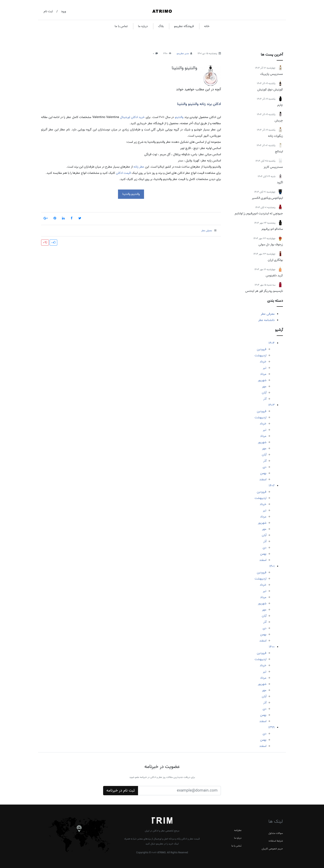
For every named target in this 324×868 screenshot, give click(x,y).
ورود (63, 11)
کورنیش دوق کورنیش (270, 89)
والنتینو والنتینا (184, 68)
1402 (272, 486)
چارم (280, 105)
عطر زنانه (139, 167)
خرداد (263, 362)
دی (264, 467)
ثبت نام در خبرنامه (121, 790)
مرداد (263, 374)
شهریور (262, 380)
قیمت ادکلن (123, 173)
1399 (271, 727)
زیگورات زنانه (275, 136)
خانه (207, 26)
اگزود (280, 182)
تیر (265, 368)
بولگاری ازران (275, 260)
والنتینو (179, 117)
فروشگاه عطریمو (184, 26)
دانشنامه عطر (266, 320)
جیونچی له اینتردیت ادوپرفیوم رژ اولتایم (259, 213)
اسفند (263, 479)
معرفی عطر (268, 314)
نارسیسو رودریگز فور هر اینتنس (264, 291)
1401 (272, 566)
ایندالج (279, 151)
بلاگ (161, 26)
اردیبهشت (260, 355)
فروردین (262, 349)
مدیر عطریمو (183, 53)
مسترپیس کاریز (273, 167)
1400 (272, 647)
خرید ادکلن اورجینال (132, 117)
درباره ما (143, 26)
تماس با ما (121, 26)
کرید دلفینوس (274, 275)
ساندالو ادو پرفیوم (272, 229)
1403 (271, 405)
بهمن (263, 473)
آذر (265, 399)
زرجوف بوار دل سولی (271, 244)
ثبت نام (48, 11)
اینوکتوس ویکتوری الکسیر (267, 198)
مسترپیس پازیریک (272, 74)
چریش (279, 120)
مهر (264, 386)
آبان (264, 393)
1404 (272, 343)
